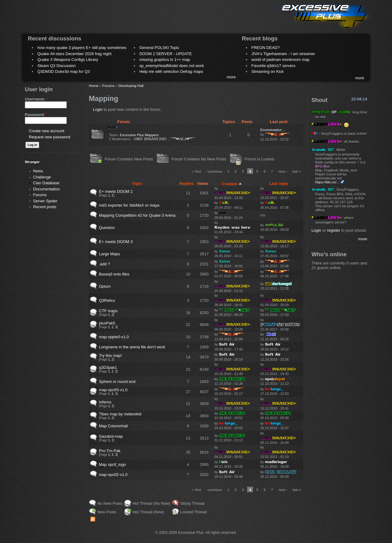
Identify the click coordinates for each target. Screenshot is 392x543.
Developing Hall (131, 86)
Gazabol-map (111, 436)
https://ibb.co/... (327, 182)
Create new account (47, 131)
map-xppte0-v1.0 (114, 337)
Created (232, 184)
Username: (36, 99)
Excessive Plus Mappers (139, 135)
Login (98, 109)
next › (283, 171)
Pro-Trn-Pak (110, 451)
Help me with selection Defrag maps (171, 71)
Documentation (46, 189)
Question (107, 228)
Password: (36, 115)
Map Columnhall (113, 426)
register (334, 230)
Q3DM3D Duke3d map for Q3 (64, 71)
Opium (105, 286)
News (38, 171)
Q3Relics (107, 300)
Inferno (105, 402)
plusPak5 (107, 323)
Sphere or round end (117, 382)
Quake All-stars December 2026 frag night (74, 54)
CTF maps (108, 311)
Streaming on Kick (268, 71)
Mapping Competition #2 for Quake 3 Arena (137, 215)
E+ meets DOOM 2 (116, 191)
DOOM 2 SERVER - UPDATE (166, 54)
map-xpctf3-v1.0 (113, 390)
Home (94, 86)
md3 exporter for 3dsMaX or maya (129, 205)
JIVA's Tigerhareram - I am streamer (283, 54)
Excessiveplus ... (273, 130)
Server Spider (45, 201)
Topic (137, 183)
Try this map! (110, 356)
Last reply (279, 183)
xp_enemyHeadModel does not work (172, 66)
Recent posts (45, 207)
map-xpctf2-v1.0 (113, 475)
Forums (40, 195)
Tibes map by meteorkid (120, 414)
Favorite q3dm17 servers (273, 66)
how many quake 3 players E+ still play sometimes (82, 48)
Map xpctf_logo (112, 464)
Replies (187, 183)
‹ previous (214, 171)
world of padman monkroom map (281, 60)
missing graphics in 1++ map (165, 60)
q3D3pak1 (108, 367)
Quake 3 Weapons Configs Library (68, 60)
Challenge (42, 177)
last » (297, 171)
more (231, 77)
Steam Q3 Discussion (57, 66)
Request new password (49, 137)
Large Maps (109, 254)
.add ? (104, 264)
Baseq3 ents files (114, 274)
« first (197, 171)
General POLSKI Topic (159, 48)
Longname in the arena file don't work (132, 347)
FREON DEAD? (266, 48)
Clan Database (46, 183)
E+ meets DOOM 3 (116, 242)
